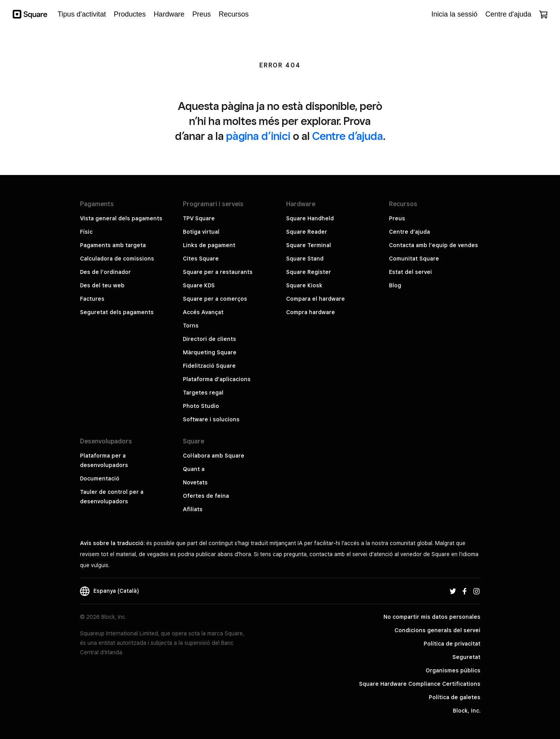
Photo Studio (201, 406)
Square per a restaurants (218, 272)
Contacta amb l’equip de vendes (433, 245)
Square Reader (307, 232)
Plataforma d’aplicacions (217, 379)
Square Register (309, 272)
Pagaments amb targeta (113, 245)
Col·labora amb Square (214, 456)
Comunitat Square (414, 259)
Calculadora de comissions (117, 259)
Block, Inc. (467, 711)
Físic (86, 232)
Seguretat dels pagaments (117, 312)
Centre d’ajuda (348, 136)
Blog (395, 285)
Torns (191, 326)
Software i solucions (211, 419)
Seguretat (466, 657)
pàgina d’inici (258, 136)
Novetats (195, 482)
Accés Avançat (203, 312)
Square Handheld (310, 218)
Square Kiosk (304, 285)
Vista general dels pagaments (121, 218)
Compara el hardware (315, 299)
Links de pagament (209, 245)
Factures (92, 299)
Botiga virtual (201, 232)
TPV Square (199, 218)
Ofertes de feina (206, 496)
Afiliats (193, 509)
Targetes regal (203, 393)
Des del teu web (102, 285)
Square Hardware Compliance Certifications (420, 684)
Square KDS (199, 285)
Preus (397, 218)
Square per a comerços (215, 299)
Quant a (194, 469)
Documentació (100, 478)
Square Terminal (309, 245)
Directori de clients (209, 339)
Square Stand (305, 259)
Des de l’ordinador (105, 272)
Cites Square (201, 259)
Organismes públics (453, 670)
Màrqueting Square (210, 352)
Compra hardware (311, 312)
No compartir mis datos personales (432, 617)
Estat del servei (410, 272)
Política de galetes (455, 697)
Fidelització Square (209, 366)
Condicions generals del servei (437, 630)
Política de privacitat (452, 644)
